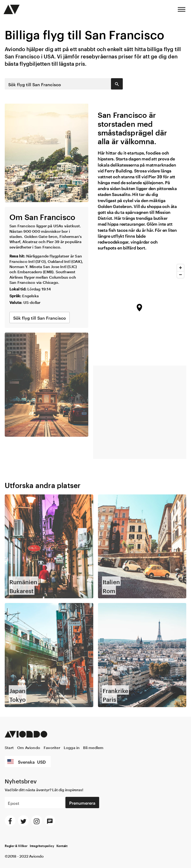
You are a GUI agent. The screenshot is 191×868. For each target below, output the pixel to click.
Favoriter (52, 725)
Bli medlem (93, 725)
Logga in (72, 725)
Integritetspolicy (42, 824)
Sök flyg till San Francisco (35, 84)
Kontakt (62, 824)
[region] (140, 311)
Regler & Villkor (16, 824)
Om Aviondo (29, 725)
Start (9, 725)
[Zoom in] (180, 268)
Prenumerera (82, 780)
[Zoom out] (180, 275)
